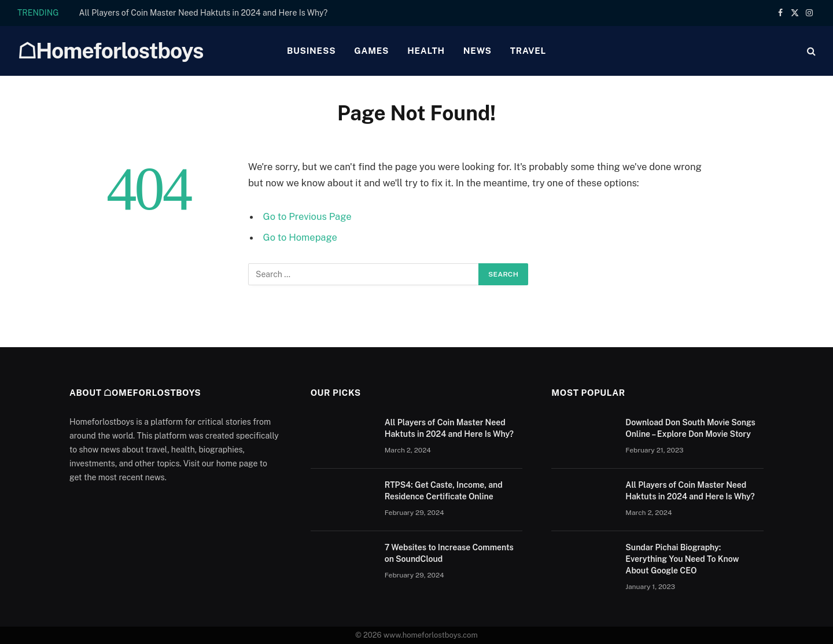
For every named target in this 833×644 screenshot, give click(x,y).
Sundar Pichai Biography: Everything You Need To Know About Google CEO (682, 559)
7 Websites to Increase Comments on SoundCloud (449, 553)
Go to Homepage (301, 237)
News (478, 51)
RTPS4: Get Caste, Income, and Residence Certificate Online (444, 491)
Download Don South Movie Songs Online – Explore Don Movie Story (690, 428)
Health (426, 51)
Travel (528, 51)
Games (371, 51)
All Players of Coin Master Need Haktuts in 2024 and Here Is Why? (204, 13)
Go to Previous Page (308, 216)
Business (311, 51)
